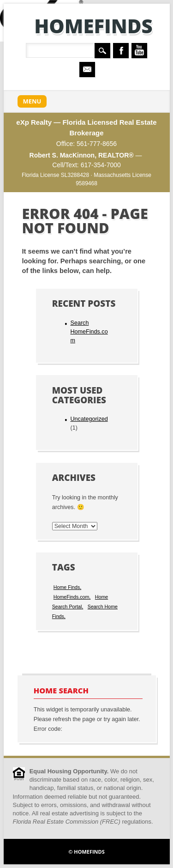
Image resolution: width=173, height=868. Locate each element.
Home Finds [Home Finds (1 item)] (67, 587)
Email (87, 70)
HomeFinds (93, 26)
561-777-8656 (97, 144)
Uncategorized (89, 419)
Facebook (121, 51)
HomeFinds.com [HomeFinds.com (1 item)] (72, 597)
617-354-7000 (101, 165)
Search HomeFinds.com (89, 332)
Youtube (139, 51)
